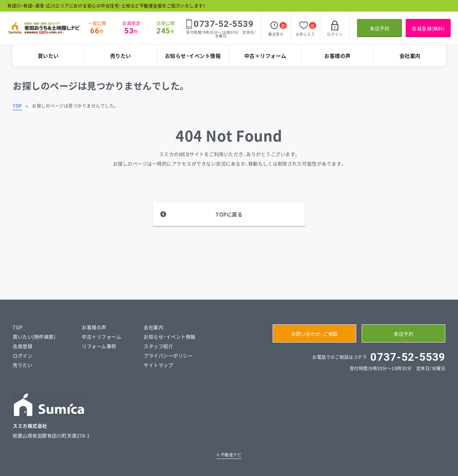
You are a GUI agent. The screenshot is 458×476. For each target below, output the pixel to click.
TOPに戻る (229, 214)
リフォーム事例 (99, 346)
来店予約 (379, 28)
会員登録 (23, 346)
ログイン (23, 355)
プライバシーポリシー (168, 355)
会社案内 (410, 56)
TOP (17, 106)
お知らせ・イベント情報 (193, 56)
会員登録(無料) (428, 28)
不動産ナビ (229, 455)
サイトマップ (158, 365)
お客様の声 (338, 56)
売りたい (121, 56)
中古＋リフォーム (265, 56)
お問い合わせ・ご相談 (315, 334)
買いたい (48, 56)
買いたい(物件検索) (34, 337)
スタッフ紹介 (158, 346)
